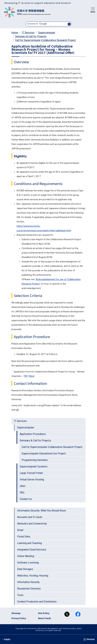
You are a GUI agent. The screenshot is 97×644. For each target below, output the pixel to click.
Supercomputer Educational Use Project (44, 454)
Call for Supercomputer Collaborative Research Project (45, 40)
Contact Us (26, 499)
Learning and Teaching (29, 543)
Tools (20, 595)
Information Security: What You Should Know (42, 511)
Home (15, 33)
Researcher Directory (29, 589)
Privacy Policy (19, 618)
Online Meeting (26, 556)
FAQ (22, 493)
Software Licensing (28, 563)
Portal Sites (24, 537)
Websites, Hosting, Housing (33, 576)
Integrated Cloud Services (32, 550)
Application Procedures (33, 434)
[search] (49, 24)
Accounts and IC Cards (30, 517)
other (23, 486)
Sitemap (16, 613)
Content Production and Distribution (37, 602)
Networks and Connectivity (32, 524)
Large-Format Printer (31, 473)
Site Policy (44, 613)
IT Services (28, 33)
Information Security (28, 582)
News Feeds (45, 618)
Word (32, 376)
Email (20, 530)
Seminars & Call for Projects (31, 36)
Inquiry (6, 639)
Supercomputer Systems (34, 467)
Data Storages (25, 569)
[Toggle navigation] (93, 10)
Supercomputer (47, 33)
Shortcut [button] (89, 639)
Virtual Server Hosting (32, 480)
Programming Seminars (35, 460)
